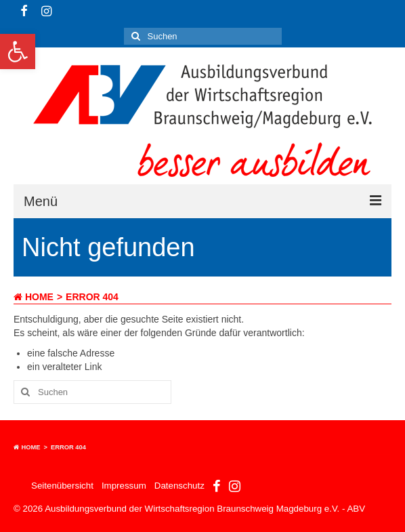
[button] (18, 52)
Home (34, 297)
